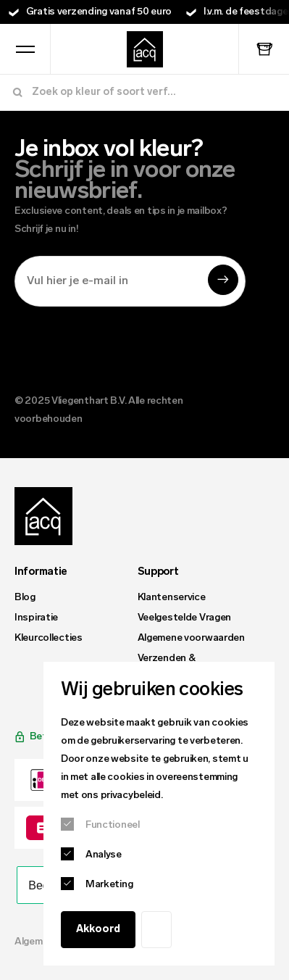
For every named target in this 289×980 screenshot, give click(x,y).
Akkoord (98, 930)
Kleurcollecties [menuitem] (49, 638)
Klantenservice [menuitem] (172, 598)
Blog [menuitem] (25, 598)
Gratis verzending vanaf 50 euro (99, 12)
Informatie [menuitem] (41, 572)
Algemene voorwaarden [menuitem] (191, 638)
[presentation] (125, 346)
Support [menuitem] (158, 572)
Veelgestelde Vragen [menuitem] (185, 618)
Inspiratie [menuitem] (36, 618)
